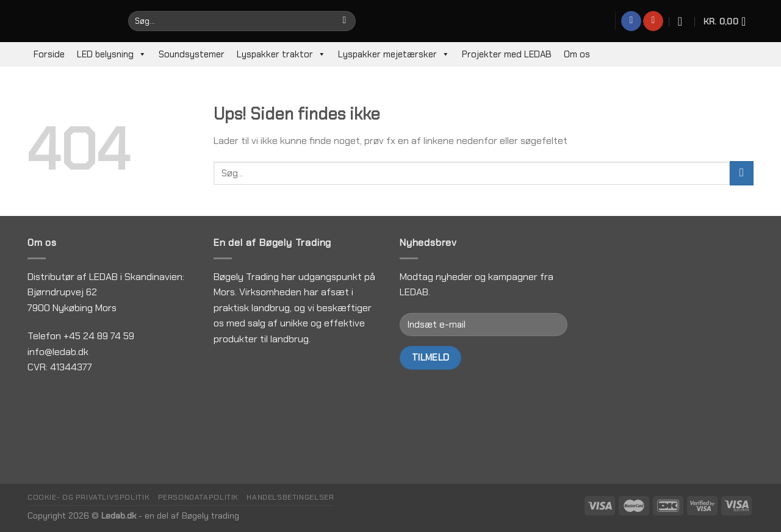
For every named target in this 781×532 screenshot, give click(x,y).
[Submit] (742, 173)
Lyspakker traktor (281, 54)
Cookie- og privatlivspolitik (88, 497)
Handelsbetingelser (290, 497)
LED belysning (112, 54)
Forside (49, 54)
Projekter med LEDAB (507, 54)
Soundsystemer (192, 54)
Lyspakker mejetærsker (394, 54)
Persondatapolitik (198, 497)
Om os (577, 54)
